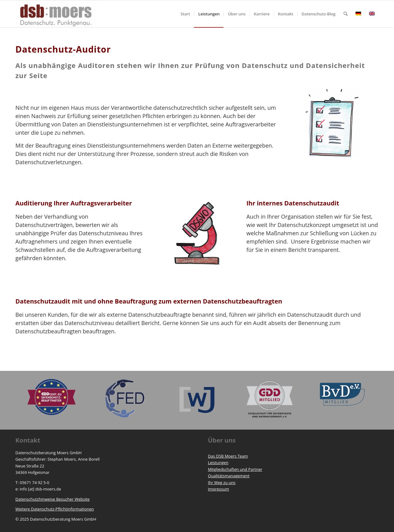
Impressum (218, 489)
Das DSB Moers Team (228, 456)
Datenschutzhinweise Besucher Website (52, 499)
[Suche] (346, 14)
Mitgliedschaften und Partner (235, 469)
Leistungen (218, 463)
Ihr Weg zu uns (222, 482)
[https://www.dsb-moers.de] (56, 14)
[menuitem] (185, 14)
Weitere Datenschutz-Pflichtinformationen (55, 509)
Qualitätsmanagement (229, 476)
